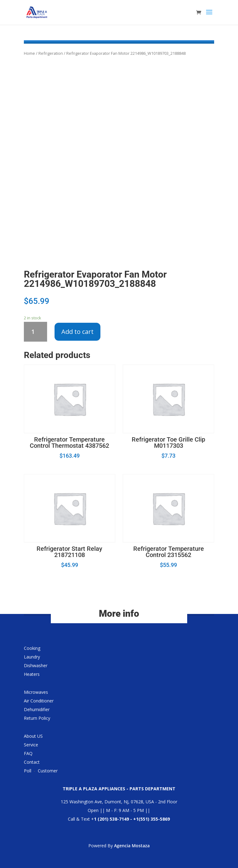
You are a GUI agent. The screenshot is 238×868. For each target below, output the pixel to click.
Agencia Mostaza (132, 846)
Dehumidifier (37, 709)
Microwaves (36, 692)
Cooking (32, 648)
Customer (48, 771)
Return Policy (37, 718)
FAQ (28, 753)
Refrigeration (51, 53)
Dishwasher (36, 665)
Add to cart (77, 332)
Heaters (32, 674)
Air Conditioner (39, 701)
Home (29, 53)
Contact (32, 762)
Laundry (32, 657)
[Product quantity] (35, 332)
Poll (28, 771)
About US (33, 736)
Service (31, 745)
